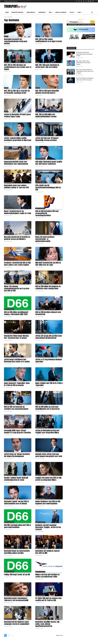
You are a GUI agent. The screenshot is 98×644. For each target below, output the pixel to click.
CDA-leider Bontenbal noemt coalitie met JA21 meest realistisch (49, 163)
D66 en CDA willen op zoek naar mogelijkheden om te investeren (47, 408)
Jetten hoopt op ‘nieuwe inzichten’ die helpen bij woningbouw (17, 455)
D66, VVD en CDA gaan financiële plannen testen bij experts (47, 92)
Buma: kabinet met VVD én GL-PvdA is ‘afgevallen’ (49, 384)
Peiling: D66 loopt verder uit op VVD (17, 575)
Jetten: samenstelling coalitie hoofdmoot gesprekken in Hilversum (18, 139)
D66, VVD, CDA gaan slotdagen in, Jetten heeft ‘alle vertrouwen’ (47, 66)
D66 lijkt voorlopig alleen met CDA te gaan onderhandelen (18, 526)
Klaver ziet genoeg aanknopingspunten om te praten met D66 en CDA (17, 288)
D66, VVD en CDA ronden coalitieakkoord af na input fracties (49, 40)
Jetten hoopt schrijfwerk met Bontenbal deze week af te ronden (17, 361)
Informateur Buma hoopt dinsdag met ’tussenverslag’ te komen (16, 337)
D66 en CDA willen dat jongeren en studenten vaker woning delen (48, 287)
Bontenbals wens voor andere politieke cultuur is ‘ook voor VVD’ (17, 186)
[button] (92, 12)
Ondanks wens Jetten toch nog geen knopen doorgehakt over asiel (49, 455)
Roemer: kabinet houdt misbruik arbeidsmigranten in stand (16, 479)
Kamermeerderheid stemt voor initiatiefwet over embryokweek (16, 163)
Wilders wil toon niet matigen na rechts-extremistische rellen (47, 576)
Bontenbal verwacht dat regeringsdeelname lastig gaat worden (16, 41)
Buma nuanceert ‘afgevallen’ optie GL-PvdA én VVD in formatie (17, 384)
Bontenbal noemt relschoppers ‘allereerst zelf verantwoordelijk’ (16, 599)
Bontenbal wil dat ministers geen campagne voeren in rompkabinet (17, 623)
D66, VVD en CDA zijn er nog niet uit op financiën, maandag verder (17, 92)
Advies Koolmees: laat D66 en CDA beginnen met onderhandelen (48, 502)
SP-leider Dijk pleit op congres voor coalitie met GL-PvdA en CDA (49, 599)
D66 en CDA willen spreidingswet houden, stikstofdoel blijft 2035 (16, 313)
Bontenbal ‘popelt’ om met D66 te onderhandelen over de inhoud (16, 502)
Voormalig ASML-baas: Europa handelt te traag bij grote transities (18, 432)
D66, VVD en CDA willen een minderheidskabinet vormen (46, 115)
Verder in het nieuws (40, 135)
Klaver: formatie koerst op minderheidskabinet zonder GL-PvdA (18, 212)
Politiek (6, 36)
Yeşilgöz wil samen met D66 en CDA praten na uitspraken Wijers (48, 479)
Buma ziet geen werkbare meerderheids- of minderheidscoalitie (45, 239)
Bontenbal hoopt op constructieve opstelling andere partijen (17, 552)
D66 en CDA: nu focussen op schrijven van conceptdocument (16, 408)
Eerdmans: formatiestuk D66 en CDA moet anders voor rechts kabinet (17, 264)
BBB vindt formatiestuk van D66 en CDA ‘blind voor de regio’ (48, 264)
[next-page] (12, 635)
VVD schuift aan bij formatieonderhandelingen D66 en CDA (48, 188)
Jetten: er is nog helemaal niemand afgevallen (49, 361)
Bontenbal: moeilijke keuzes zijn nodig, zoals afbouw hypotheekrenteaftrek (47, 624)
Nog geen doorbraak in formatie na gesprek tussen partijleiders (17, 238)
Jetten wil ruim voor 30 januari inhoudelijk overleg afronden (47, 139)
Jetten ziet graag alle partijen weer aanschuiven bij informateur (49, 337)
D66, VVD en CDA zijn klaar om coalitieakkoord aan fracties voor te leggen (18, 67)
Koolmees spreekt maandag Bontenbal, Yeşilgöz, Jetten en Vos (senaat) (48, 527)
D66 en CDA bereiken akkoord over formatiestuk (48, 313)
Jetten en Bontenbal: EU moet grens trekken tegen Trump (17, 115)
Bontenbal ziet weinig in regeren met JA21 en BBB (47, 552)
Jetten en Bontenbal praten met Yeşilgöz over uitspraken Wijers (47, 432)
